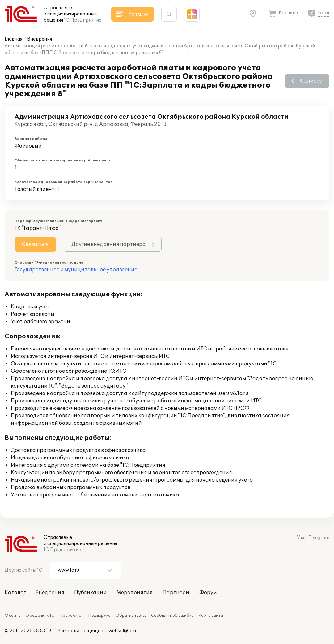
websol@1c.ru (123, 631)
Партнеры (176, 593)
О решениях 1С (40, 616)
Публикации (90, 593)
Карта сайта (211, 616)
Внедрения (40, 39)
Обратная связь (131, 616)
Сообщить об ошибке (172, 616)
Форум (208, 593)
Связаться (35, 244)
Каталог (15, 593)
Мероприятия (135, 593)
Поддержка (99, 616)
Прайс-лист (71, 616)
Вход (324, 13)
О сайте (13, 616)
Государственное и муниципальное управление (76, 270)
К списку (311, 81)
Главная (13, 39)
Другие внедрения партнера (109, 244)
